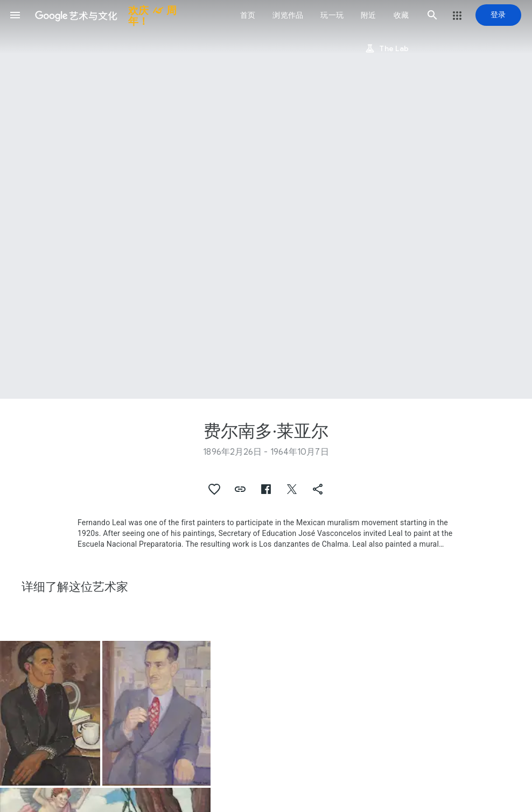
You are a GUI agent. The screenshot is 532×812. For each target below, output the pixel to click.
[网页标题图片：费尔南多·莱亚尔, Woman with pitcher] (266, 199)
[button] (15, 15)
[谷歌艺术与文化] (111, 15)
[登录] (498, 15)
